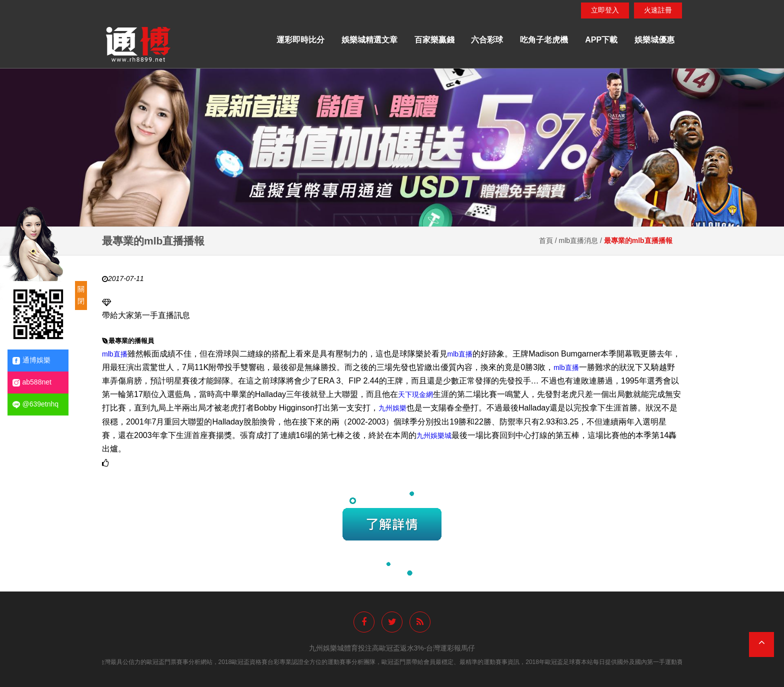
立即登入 (605, 10)
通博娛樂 (31, 360)
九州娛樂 (392, 408)
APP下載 (601, 40)
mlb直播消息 (579, 240)
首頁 (546, 240)
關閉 (81, 295)
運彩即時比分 (300, 40)
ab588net (32, 382)
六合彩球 (487, 40)
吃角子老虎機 (544, 40)
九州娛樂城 (434, 435)
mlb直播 (115, 353)
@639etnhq (36, 404)
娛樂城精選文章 (369, 40)
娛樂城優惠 (654, 40)
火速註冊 (658, 10)
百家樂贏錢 (434, 40)
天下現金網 (415, 394)
